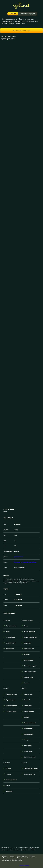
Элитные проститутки (10, 19)
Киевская (17, 562)
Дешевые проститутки (30, 21)
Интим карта (20, 23)
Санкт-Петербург (28, 14)
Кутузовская (24, 562)
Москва (13, 14)
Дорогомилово (19, 557)
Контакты (33, 857)
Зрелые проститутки (26, 19)
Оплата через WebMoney (19, 857)
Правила (5, 857)
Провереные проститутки (11, 21)
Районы (5, 23)
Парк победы (32, 562)
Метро (11, 23)
